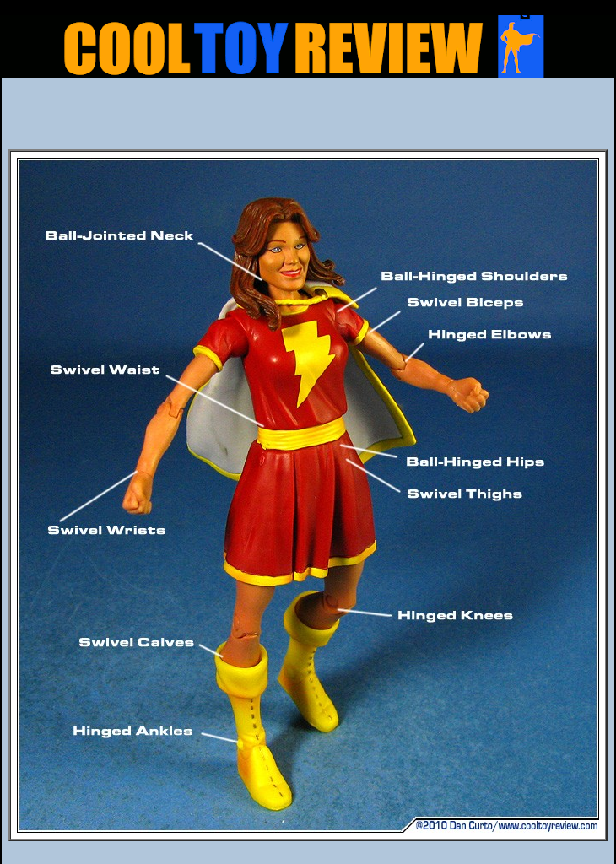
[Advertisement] (308, 119)
